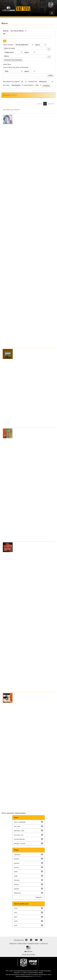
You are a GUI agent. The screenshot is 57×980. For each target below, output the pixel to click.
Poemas (17, 880)
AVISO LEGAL (37, 976)
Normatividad (33, 944)
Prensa (28, 951)
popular (16, 889)
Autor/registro (28, 85)
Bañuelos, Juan (19, 831)
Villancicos (17, 893)
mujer (16, 876)
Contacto (44, 944)
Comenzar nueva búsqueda (13, 60)
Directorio (22, 944)
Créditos (13, 944)
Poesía (16, 884)
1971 (16, 913)
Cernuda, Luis (19, 835)
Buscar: (6, 31)
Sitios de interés (28, 955)
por (4, 34)
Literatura (17, 855)
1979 (16, 925)
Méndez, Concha (20, 843)
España (16, 859)
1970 (16, 908)
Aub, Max (17, 826)
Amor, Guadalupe (20, 822)
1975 (16, 921)
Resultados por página (11, 82)
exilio (16, 872)
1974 (16, 917)
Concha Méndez (19, 839)
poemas (17, 863)
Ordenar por (33, 82)
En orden (6, 85)
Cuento (16, 867)
